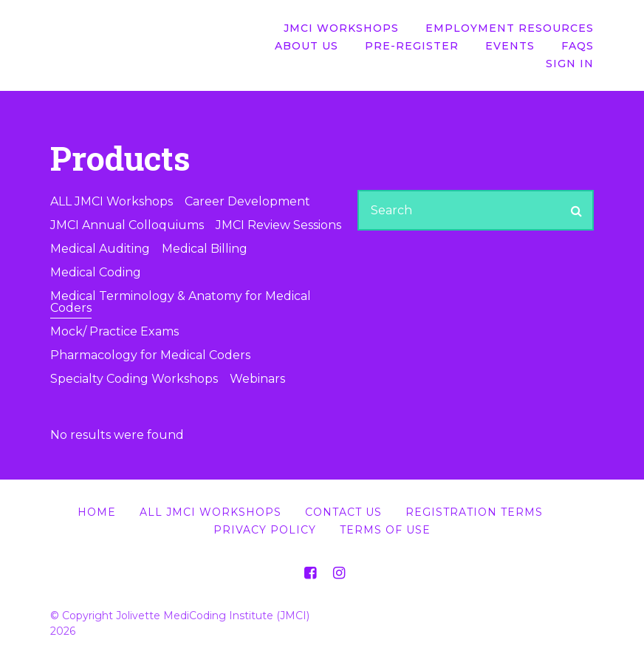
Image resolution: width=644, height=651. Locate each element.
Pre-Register (412, 46)
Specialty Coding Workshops (134, 379)
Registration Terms (474, 512)
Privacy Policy (265, 530)
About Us (306, 46)
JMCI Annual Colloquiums (127, 225)
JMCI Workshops (341, 28)
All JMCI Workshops (210, 512)
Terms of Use (385, 530)
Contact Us (343, 512)
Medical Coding (96, 272)
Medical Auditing (100, 249)
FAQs (578, 46)
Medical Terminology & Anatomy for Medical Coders (181, 302)
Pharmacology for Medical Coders (150, 355)
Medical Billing (205, 249)
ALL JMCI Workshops (112, 201)
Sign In (570, 64)
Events (510, 46)
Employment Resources (510, 28)
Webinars (257, 379)
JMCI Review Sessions (278, 225)
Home (97, 512)
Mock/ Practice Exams (114, 331)
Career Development (247, 201)
